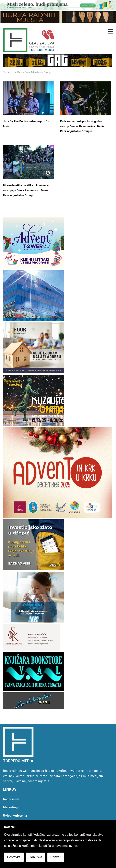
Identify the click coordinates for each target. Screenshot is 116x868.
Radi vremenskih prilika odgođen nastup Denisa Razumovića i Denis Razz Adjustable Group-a (82, 126)
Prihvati (56, 857)
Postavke (14, 857)
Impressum (11, 799)
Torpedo (8, 72)
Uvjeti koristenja (15, 816)
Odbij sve (36, 857)
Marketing (10, 807)
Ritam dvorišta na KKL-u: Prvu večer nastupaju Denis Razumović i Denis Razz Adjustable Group (26, 190)
